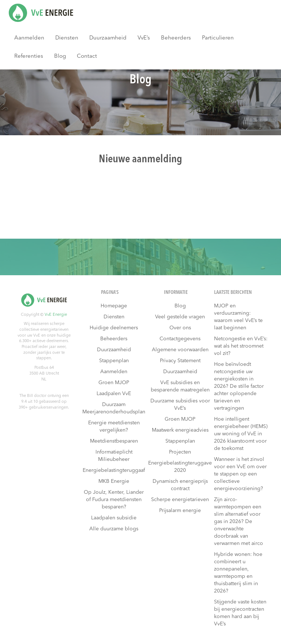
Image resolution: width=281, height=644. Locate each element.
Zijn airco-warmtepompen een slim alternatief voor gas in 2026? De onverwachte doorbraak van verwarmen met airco (239, 522)
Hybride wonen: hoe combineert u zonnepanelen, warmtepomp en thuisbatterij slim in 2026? (238, 573)
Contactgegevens (180, 339)
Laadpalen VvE (114, 394)
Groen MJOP (114, 383)
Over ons (180, 328)
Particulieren (218, 38)
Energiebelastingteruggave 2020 (180, 467)
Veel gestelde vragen (180, 317)
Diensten (67, 38)
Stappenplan (114, 361)
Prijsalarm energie (180, 511)
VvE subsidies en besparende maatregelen (180, 386)
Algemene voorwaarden (180, 350)
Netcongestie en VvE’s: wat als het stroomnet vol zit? (241, 346)
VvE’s (144, 38)
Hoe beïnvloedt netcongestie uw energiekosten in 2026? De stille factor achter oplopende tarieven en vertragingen (239, 386)
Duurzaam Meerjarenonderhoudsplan (114, 408)
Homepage (114, 306)
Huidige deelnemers (114, 328)
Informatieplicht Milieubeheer (114, 456)
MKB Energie (114, 481)
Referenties (29, 56)
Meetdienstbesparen (114, 441)
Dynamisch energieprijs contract (180, 485)
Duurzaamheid (108, 38)
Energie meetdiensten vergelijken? (114, 427)
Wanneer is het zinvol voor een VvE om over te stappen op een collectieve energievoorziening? (240, 474)
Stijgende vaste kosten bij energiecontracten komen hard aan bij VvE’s (240, 613)
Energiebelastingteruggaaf (114, 470)
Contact (87, 56)
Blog (60, 56)
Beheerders (176, 38)
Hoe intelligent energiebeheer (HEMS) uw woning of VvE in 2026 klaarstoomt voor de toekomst (241, 434)
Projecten (180, 452)
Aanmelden (29, 38)
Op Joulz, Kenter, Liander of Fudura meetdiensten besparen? (114, 500)
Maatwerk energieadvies (180, 430)
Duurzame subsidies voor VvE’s (180, 405)
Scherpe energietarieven (180, 500)
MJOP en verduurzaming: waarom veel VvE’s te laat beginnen (238, 317)
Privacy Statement (180, 361)
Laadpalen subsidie (114, 518)
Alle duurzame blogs (114, 529)
